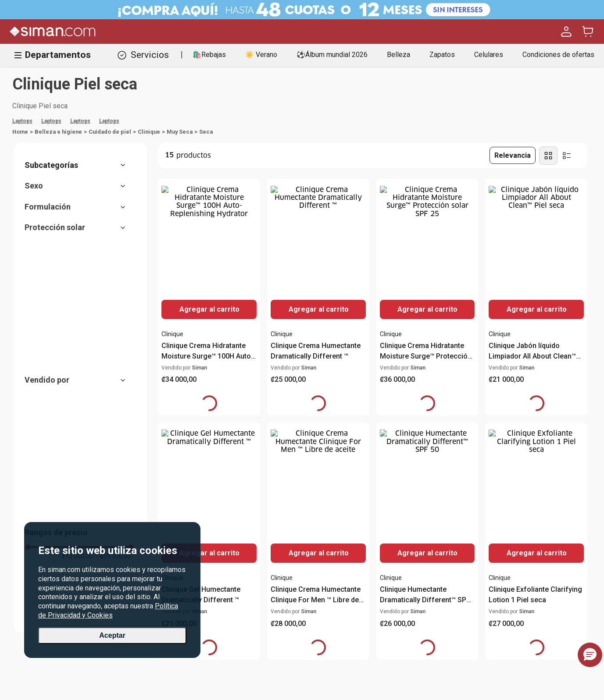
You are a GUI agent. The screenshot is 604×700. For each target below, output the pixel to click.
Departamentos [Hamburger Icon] (53, 55)
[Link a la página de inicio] (20, 132)
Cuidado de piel (110, 132)
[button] (79, 165)
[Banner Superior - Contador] (302, 10)
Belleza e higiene (58, 132)
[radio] (548, 156)
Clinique (149, 132)
